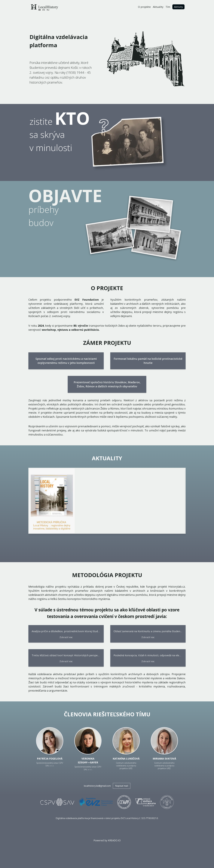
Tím (168, 7)
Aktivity (178, 7)
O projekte (144, 7)
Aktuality (158, 7)
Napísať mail (122, 786)
